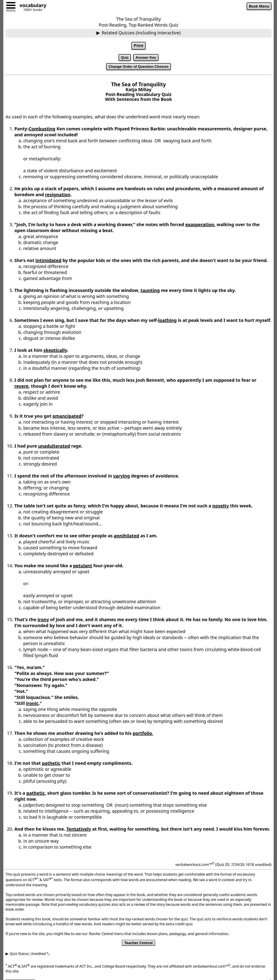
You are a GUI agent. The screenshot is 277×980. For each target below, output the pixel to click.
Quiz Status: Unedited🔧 (30, 956)
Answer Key (146, 58)
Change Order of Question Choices (138, 68)
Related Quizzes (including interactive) (141, 33)
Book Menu (258, 6)
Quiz (124, 58)
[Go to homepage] (31, 6)
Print (138, 46)
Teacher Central (138, 945)
